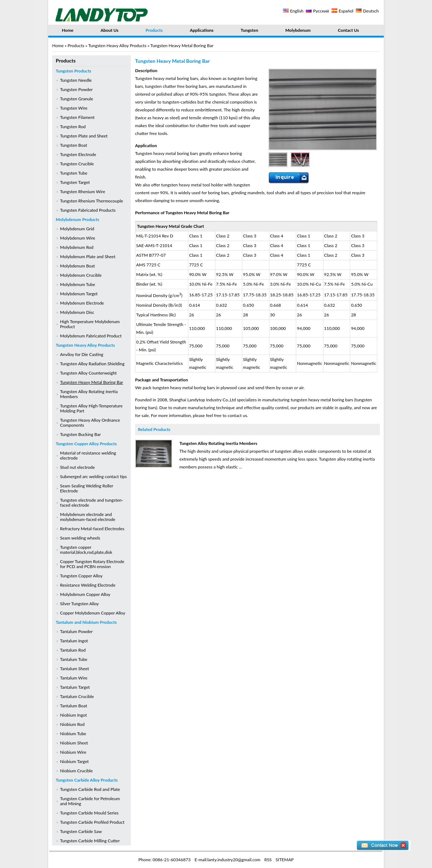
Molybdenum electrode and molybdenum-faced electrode (88, 517)
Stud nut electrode (77, 467)
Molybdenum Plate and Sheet (88, 257)
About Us (109, 30)
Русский (321, 11)
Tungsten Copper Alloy (81, 576)
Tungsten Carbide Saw (81, 831)
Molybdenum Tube (78, 284)
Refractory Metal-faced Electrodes (92, 529)
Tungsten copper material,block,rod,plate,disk (86, 550)
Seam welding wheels (80, 538)
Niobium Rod (72, 724)
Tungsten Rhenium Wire (83, 192)
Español (346, 11)
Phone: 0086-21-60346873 (164, 860)
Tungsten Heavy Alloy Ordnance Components (90, 423)
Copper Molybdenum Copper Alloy (93, 613)
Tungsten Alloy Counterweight (88, 373)
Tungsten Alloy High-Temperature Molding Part (91, 408)
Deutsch (371, 11)
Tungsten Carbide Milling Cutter (90, 841)
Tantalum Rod (73, 650)
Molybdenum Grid (77, 229)
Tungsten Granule (77, 99)
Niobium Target (74, 761)
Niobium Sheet (74, 743)
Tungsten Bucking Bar (80, 434)
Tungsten (250, 30)
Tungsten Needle (76, 80)
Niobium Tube (73, 734)
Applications (202, 30)
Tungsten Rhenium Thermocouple (91, 201)
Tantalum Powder (76, 631)
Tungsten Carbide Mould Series (89, 813)
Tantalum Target (75, 687)
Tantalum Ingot (74, 641)
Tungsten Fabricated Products (88, 210)
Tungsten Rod (73, 127)
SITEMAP (284, 860)
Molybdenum (298, 30)
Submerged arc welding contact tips (93, 476)
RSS (268, 860)
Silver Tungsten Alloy (80, 604)
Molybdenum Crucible (81, 275)
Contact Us (348, 30)
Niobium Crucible (76, 771)
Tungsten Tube (74, 173)
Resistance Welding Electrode (88, 585)
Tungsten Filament (77, 117)
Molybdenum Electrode (82, 303)
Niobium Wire (73, 752)
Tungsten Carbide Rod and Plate (90, 789)
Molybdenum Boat (78, 266)
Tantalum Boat (74, 706)
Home (68, 30)
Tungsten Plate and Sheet (84, 136)
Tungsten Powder (76, 89)
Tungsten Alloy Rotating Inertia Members (89, 394)
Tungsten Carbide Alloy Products (87, 780)
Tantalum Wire (74, 678)
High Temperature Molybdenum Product (90, 324)
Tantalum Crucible (77, 696)
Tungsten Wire (74, 108)
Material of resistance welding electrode (88, 455)
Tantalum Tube (74, 659)
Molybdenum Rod (77, 247)
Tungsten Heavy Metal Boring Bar (91, 382)
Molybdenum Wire (78, 238)
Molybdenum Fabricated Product (91, 336)
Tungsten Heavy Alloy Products (117, 46)
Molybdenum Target (79, 294)
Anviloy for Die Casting (82, 354)
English (297, 11)
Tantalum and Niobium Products (86, 622)
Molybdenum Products (78, 219)
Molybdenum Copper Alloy (85, 594)
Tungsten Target (75, 182)
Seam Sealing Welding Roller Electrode (87, 488)
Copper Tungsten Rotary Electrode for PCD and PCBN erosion (92, 564)
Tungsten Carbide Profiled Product (92, 822)
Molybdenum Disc (77, 312)
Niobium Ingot (73, 715)
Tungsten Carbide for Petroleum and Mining (90, 801)
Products (154, 30)
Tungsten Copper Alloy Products (86, 444)
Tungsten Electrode (78, 154)
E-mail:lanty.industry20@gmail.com (228, 860)
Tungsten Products (73, 71)
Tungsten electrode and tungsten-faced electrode (92, 503)
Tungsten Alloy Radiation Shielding (92, 364)
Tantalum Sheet (75, 669)
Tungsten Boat (74, 145)
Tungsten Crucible (77, 164)
